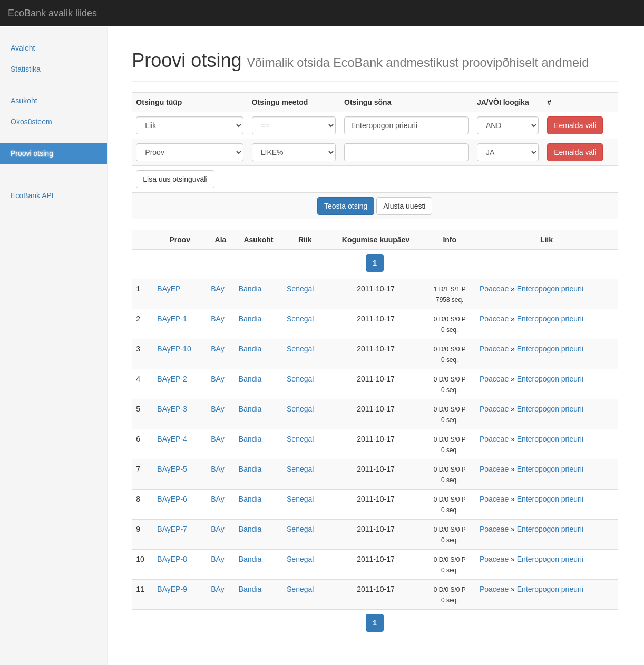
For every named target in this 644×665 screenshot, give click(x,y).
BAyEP (169, 289)
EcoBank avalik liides (52, 13)
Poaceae (494, 289)
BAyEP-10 (174, 349)
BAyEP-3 (172, 409)
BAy (217, 289)
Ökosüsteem (31, 122)
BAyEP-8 (172, 559)
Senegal (300, 289)
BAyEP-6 (172, 499)
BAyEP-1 (172, 319)
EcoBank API (32, 195)
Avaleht (23, 48)
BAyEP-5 (172, 469)
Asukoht (24, 101)
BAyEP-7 (172, 529)
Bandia (250, 289)
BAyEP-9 (172, 589)
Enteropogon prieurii (550, 289)
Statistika (26, 69)
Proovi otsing (32, 153)
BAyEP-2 (172, 379)
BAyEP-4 (172, 439)
